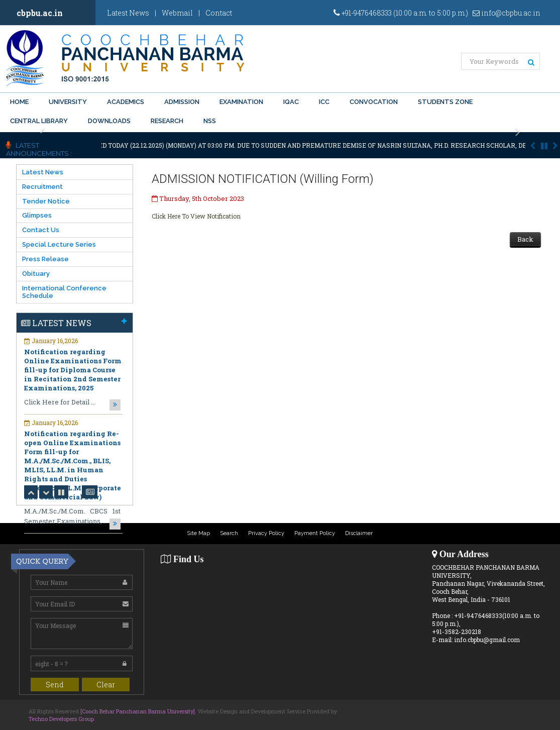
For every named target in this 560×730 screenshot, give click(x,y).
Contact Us (41, 230)
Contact (219, 13)
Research (167, 121)
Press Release (45, 259)
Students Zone (445, 102)
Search (229, 533)
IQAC (291, 102)
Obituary (36, 274)
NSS (210, 121)
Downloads (109, 121)
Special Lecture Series (59, 244)
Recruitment (42, 187)
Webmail (177, 13)
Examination (241, 102)
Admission (182, 102)
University (68, 102)
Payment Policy (315, 533)
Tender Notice (46, 201)
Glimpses (37, 215)
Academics (126, 102)
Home (19, 102)
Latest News (128, 13)
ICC (324, 102)
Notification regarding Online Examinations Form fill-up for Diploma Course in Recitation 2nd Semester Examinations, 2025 (73, 370)
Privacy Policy (266, 533)
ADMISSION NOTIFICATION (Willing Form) (263, 179)
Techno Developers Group (61, 719)
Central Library (39, 121)
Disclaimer (359, 533)
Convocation (374, 102)
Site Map (198, 533)
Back (525, 239)
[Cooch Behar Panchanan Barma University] (138, 711)
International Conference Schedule (64, 292)
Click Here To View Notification (196, 216)
